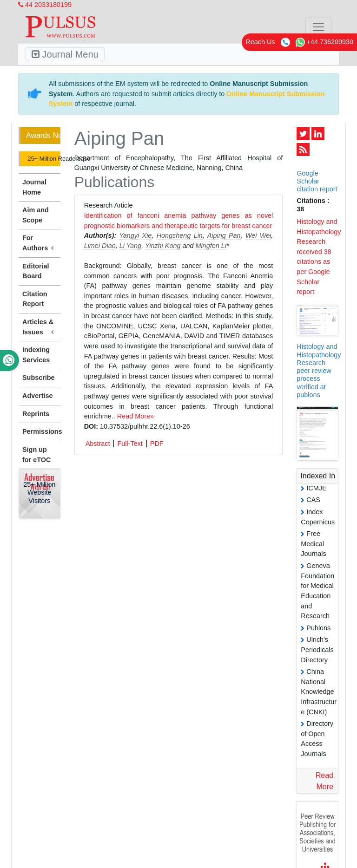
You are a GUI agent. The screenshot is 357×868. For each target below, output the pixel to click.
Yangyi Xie (135, 235)
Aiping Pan (224, 235)
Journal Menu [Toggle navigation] (65, 54)
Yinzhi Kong (163, 246)
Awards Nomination (43, 135)
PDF (157, 444)
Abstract (98, 444)
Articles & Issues (40, 327)
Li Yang (130, 246)
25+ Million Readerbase (43, 159)
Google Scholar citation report (317, 181)
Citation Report (35, 299)
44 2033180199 (45, 5)
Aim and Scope (36, 215)
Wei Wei (258, 235)
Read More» (136, 416)
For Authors (40, 243)
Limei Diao (100, 246)
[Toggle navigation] (318, 27)
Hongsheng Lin (180, 235)
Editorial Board (36, 271)
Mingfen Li (211, 246)
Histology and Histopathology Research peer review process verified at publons (319, 371)
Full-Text (130, 444)
